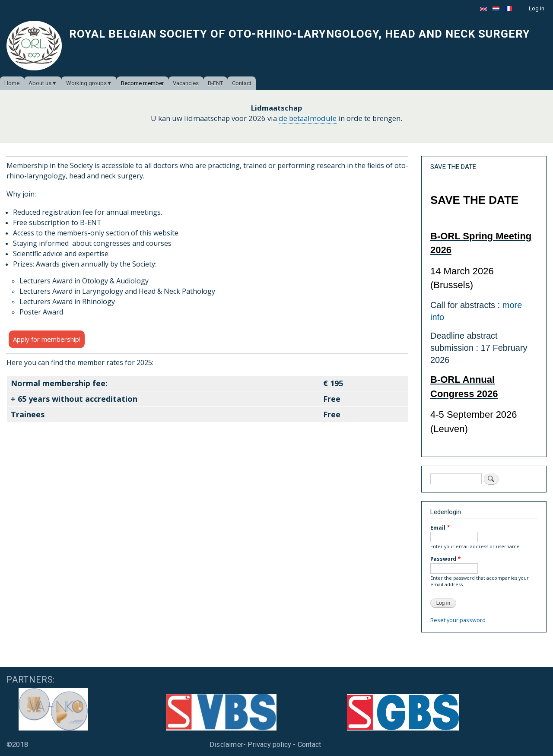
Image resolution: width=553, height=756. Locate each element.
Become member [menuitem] (142, 83)
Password (443, 559)
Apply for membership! (47, 339)
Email (438, 527)
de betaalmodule (308, 118)
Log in (537, 8)
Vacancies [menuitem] (186, 83)
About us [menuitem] (40, 83)
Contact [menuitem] (242, 83)
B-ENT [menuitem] (215, 83)
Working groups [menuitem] (86, 83)
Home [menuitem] (12, 83)
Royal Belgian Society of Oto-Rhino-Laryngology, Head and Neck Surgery (300, 34)
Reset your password (458, 620)
